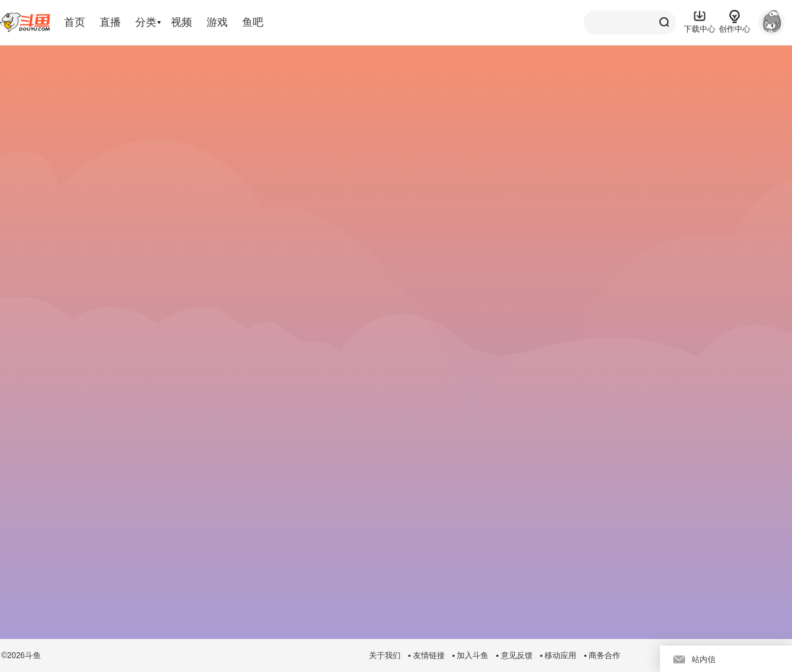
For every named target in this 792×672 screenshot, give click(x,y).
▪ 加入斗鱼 (471, 655)
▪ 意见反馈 (514, 655)
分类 (146, 22)
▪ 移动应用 (558, 655)
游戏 (217, 22)
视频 (181, 22)
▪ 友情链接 (426, 655)
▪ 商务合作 (602, 655)
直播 (110, 22)
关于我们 (385, 655)
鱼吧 (253, 22)
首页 (75, 22)
